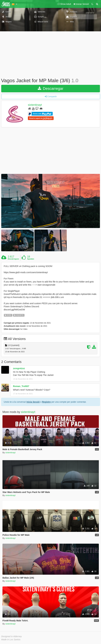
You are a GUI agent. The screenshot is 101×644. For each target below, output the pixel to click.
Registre (46, 402)
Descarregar (51, 88)
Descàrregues (13, 259)
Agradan (31, 259)
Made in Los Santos (11, 640)
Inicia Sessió (33, 402)
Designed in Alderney (12, 636)
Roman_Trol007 (21, 386)
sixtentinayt (35, 105)
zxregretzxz (19, 368)
